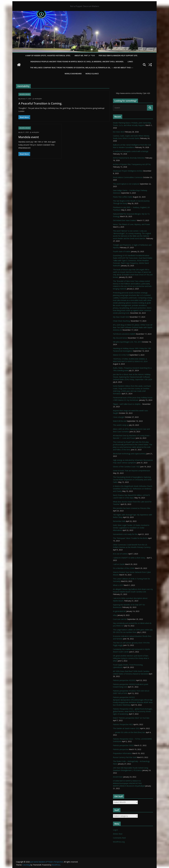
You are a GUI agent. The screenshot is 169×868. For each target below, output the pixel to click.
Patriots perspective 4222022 (124, 680)
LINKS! (130, 62)
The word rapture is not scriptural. (126, 184)
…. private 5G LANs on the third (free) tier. (129, 732)
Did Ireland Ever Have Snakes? (125, 220)
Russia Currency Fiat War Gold (125, 757)
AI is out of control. (120, 554)
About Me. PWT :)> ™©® (85, 56)
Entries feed (118, 834)
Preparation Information (122, 753)
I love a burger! (119, 417)
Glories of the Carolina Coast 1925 (126, 467)
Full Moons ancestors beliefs (124, 334)
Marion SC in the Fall (121, 355)
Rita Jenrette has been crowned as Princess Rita (132, 508)
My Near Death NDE (121, 317)
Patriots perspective (121, 749)
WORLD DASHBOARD (73, 74)
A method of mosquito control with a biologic (131, 151)
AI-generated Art (119, 611)
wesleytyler (38, 99)
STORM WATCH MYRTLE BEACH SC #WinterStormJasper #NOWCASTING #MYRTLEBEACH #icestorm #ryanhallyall (129, 783)
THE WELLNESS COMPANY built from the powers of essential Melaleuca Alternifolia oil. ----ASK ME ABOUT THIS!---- (82, 68)
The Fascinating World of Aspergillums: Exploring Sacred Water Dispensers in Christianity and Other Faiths (132, 480)
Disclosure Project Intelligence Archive (128, 171)
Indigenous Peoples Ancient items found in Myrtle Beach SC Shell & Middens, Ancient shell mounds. (77, 62)
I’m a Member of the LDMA (124, 568)
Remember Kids (119, 521)
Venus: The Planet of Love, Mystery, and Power (131, 224)
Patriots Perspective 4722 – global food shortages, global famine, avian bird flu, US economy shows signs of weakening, (133, 711)
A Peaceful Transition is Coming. (40, 103)
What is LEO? (118, 585)
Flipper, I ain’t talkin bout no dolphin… (127, 404)
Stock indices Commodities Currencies (128, 177)
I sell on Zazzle (119, 564)
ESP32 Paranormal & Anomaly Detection (129, 158)
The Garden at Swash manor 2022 (126, 728)
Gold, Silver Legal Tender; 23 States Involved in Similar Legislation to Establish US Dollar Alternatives (131, 528)
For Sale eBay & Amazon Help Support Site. (118, 56)
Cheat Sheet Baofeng (122, 321)
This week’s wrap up (121, 425)
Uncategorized (25, 94)
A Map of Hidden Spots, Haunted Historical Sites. (48, 56)
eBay (115, 615)
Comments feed (119, 838)
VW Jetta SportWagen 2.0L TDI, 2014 (127, 342)
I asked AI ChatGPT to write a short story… (130, 558)
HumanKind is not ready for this (125, 534)
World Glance (92, 74)
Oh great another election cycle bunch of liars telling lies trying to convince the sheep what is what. (131, 658)
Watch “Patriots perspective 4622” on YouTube (131, 718)
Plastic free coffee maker (123, 197)
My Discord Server (120, 338)
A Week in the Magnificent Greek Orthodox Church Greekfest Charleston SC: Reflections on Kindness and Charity (133, 489)
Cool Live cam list (120, 619)
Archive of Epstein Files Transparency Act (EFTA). (132, 164)
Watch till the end (120, 421)
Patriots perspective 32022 (123, 745)
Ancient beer (118, 777)
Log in (115, 830)
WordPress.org (119, 842)
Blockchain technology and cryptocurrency (129, 454)
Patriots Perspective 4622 (123, 724)
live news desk (119, 132)
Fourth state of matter (122, 251)
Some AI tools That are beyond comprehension (131, 471)
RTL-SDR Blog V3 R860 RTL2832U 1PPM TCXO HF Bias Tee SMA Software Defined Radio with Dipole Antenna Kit (133, 327)
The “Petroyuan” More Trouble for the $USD (130, 538)
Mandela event (29, 137)
